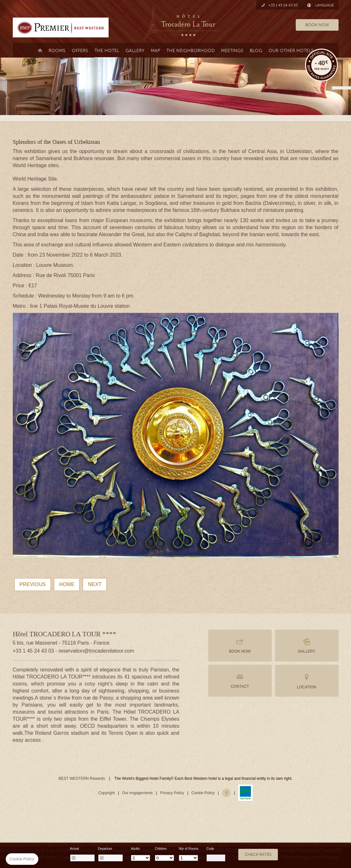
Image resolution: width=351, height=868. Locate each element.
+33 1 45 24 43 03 (279, 5)
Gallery (135, 51)
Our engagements (137, 793)
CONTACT (240, 681)
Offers (80, 51)
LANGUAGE (320, 5)
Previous (33, 584)
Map (155, 51)
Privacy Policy (172, 793)
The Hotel (107, 51)
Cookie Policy (203, 793)
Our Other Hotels (291, 51)
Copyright (107, 793)
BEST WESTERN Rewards (82, 779)
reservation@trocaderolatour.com (96, 651)
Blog (256, 51)
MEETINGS (232, 51)
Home (67, 584)
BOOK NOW (317, 25)
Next (95, 584)
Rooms (57, 51)
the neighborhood (191, 51)
